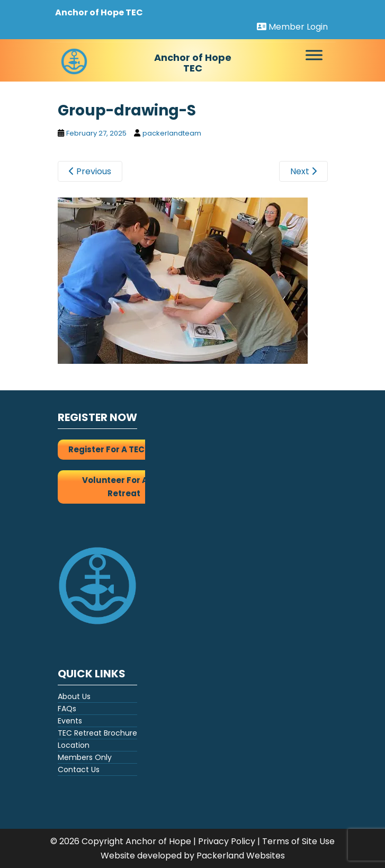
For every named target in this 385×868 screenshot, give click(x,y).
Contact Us (79, 769)
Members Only (85, 757)
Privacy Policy (227, 841)
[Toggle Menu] (314, 55)
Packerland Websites (241, 856)
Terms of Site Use (298, 841)
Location (74, 745)
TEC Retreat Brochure (97, 733)
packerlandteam (172, 133)
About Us (74, 696)
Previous (90, 171)
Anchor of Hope (158, 841)
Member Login (292, 27)
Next (303, 171)
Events (70, 721)
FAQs (67, 709)
